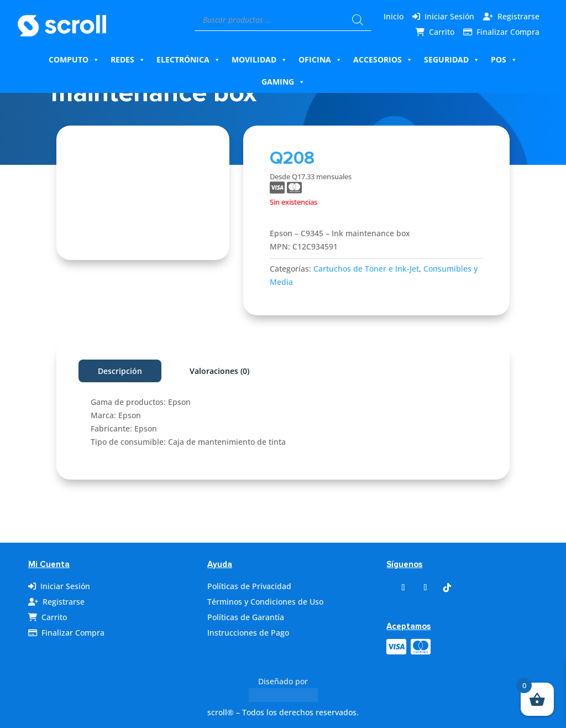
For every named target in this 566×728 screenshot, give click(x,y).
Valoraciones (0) (219, 371)
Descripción (120, 371)
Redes (128, 60)
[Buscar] (358, 20)
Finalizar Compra (508, 32)
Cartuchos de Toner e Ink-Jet (366, 269)
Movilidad (260, 60)
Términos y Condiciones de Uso (265, 602)
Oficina (320, 60)
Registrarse (518, 16)
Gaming (283, 82)
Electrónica (188, 60)
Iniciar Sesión (449, 16)
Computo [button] (74, 60)
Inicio (394, 16)
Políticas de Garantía (246, 617)
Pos (504, 60)
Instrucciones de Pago (248, 633)
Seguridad (452, 60)
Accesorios (383, 60)
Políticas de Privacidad (249, 586)
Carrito (442, 32)
